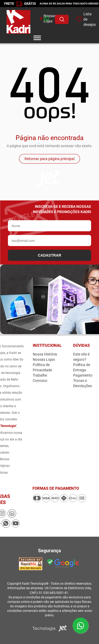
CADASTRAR (49, 255)
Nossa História (45, 354)
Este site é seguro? (81, 357)
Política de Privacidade (42, 367)
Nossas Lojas (44, 359)
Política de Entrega (82, 367)
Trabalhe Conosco (40, 378)
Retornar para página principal (49, 159)
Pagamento (83, 375)
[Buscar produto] (62, 19)
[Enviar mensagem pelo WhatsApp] (81, 626)
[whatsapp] (38, 19)
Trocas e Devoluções (82, 383)
